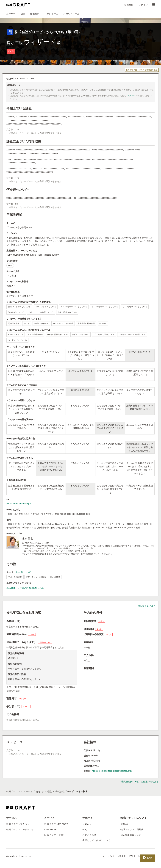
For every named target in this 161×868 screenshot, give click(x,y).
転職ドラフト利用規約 (132, 829)
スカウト (28, 791)
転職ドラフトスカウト (18, 824)
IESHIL (132, 856)
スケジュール (51, 14)
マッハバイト (109, 856)
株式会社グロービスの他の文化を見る (25, 588)
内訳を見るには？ (147, 606)
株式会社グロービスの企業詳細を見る (142, 70)
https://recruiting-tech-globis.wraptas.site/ (112, 771)
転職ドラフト (13, 791)
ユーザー (11, 14)
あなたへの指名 (44, 791)
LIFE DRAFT (51, 829)
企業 (23, 14)
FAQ (85, 829)
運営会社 (125, 824)
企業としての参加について (96, 840)
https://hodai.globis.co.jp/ (19, 504)
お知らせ (87, 824)
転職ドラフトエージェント (20, 829)
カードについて (23, 572)
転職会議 (122, 856)
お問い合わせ (89, 835)
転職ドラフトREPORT (56, 824)
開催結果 (35, 14)
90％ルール (131, 96)
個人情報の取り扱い (131, 835)
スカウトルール (71, 14)
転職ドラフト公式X (54, 835)
